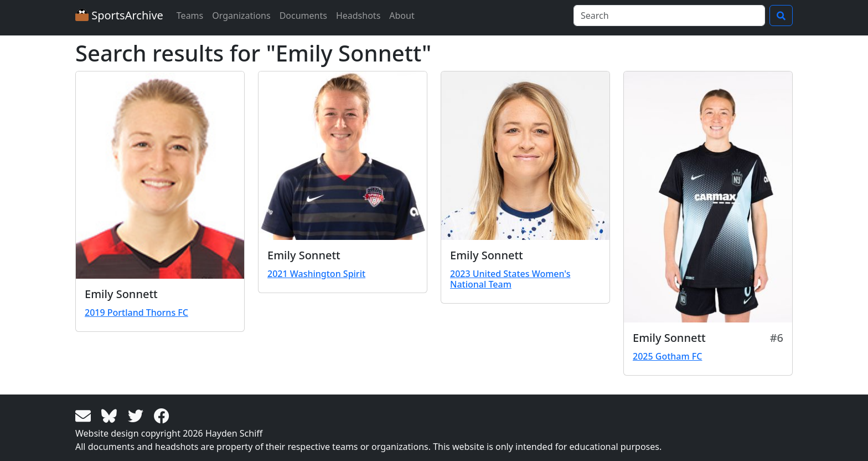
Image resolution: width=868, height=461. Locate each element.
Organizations (241, 16)
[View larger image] (160, 175)
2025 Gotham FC (667, 356)
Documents (303, 16)
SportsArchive (119, 15)
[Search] (669, 16)
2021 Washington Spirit (316, 274)
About (402, 16)
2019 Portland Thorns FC (136, 313)
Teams (190, 16)
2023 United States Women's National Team (510, 279)
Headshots (358, 16)
